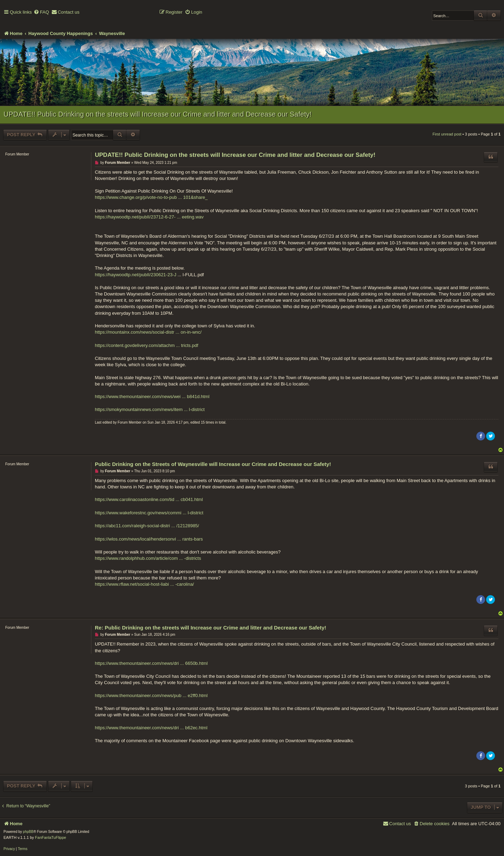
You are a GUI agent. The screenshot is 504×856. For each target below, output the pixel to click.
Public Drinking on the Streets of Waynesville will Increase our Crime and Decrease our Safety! (213, 464)
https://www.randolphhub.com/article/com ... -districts (148, 558)
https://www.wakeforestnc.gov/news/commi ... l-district (149, 513)
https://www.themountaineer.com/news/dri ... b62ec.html (151, 728)
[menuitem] (41, 12)
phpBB (28, 832)
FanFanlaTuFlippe (51, 837)
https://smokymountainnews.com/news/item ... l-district (150, 409)
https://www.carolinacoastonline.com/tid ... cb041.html (149, 499)
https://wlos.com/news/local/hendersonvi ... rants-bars (149, 539)
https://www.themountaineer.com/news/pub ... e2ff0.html (151, 695)
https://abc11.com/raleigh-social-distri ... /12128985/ (147, 526)
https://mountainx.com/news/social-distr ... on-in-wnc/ (148, 332)
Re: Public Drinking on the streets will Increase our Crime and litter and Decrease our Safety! (211, 628)
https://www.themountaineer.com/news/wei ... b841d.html (152, 396)
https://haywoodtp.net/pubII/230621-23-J (136, 275)
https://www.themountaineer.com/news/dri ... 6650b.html (151, 663)
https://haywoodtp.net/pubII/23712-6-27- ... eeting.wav (149, 217)
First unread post (447, 134)
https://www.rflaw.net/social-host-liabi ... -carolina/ (144, 584)
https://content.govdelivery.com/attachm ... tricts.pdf (146, 345)
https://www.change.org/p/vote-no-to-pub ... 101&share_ (151, 197)
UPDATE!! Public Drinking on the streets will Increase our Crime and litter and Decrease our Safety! (157, 114)
